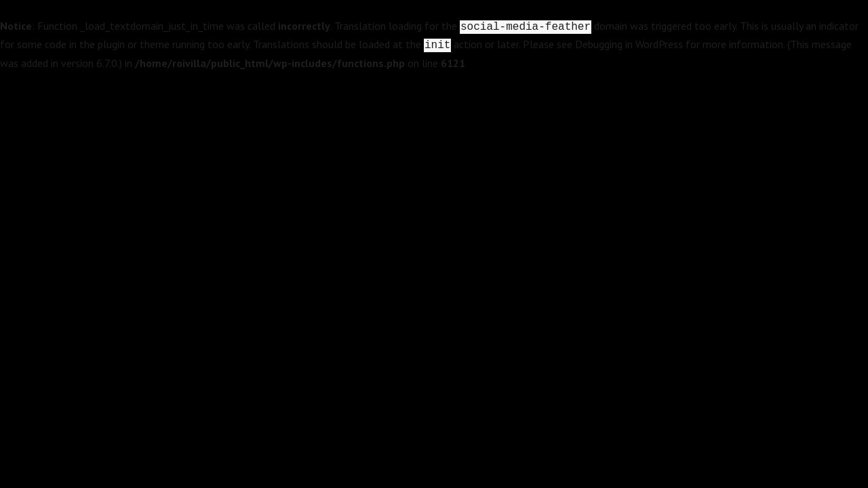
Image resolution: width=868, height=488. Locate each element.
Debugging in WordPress (629, 44)
